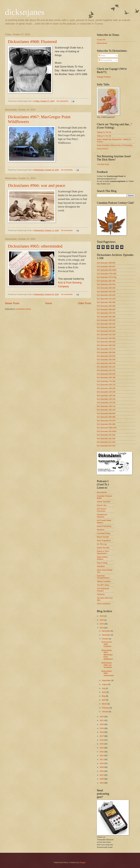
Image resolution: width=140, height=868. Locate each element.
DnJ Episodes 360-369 (106, 317)
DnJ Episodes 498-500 (106, 263)
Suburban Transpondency (103, 577)
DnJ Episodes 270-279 (106, 349)
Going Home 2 (103, 149)
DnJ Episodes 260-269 (106, 352)
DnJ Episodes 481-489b (107, 270)
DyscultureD (102, 492)
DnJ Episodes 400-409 (106, 302)
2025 (102, 620)
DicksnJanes (102, 43)
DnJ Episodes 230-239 (106, 363)
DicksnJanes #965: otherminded (35, 246)
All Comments (105, 60)
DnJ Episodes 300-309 (106, 338)
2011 (102, 759)
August (105, 684)
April (104, 700)
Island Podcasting (104, 526)
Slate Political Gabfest (102, 558)
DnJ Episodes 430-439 (106, 292)
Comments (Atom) (23, 309)
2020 (102, 724)
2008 (102, 771)
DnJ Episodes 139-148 (106, 396)
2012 (102, 756)
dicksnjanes (25, 12)
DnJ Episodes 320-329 (106, 331)
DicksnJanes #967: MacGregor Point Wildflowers (107, 655)
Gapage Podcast (104, 77)
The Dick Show (103, 164)
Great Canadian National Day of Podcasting (115, 145)
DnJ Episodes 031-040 (106, 435)
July (104, 688)
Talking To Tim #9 (104, 132)
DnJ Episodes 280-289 (106, 345)
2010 (102, 763)
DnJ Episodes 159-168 (106, 388)
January (105, 712)
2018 (102, 732)
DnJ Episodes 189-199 (106, 378)
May (104, 696)
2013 (102, 752)
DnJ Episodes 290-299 (106, 342)
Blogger (83, 862)
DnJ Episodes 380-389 (106, 309)
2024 (102, 624)
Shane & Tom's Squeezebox (103, 552)
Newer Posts (12, 303)
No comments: (63, 101)
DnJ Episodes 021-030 (106, 439)
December (106, 631)
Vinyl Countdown (104, 604)
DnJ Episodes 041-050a (107, 431)
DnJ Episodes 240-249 (106, 360)
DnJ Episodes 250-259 (106, 356)
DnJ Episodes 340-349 (106, 324)
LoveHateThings (104, 533)
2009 (102, 767)
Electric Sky (102, 505)
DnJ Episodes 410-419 (106, 299)
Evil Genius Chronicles (101, 510)
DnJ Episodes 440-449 (106, 288)
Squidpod (101, 566)
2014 (102, 748)
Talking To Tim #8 (104, 136)
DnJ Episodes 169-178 (106, 385)
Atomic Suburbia (104, 502)
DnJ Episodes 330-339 (106, 327)
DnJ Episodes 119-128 (106, 403)
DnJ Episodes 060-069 (106, 424)
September (107, 680)
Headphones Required (102, 516)
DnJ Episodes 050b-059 (107, 428)
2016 (102, 740)
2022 (102, 717)
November (106, 635)
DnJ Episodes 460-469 (106, 281)
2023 (102, 628)
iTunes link (101, 40)
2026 (102, 616)
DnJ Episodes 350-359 (106, 320)
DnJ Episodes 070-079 (106, 421)
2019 (102, 728)
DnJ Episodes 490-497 (106, 266)
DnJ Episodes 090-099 (106, 413)
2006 (102, 779)
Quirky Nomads (103, 548)
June (104, 692)
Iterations (101, 530)
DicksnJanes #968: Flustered (32, 41)
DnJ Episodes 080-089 (106, 417)
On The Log (102, 544)
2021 (102, 720)
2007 (102, 775)
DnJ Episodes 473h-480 (107, 274)
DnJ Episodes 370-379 (106, 313)
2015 (102, 744)
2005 (102, 783)
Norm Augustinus (104, 541)
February (106, 708)
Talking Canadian (104, 581)
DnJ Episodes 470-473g (107, 277)
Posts (102, 56)
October (105, 639)
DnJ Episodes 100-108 (106, 410)
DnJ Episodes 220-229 (106, 367)
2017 (102, 736)
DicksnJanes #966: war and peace (37, 185)
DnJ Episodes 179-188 (106, 381)
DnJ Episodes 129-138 (106, 399)
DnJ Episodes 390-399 (106, 306)
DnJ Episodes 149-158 (106, 392)
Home (49, 303)
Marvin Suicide (103, 537)
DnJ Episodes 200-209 (106, 374)
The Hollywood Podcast (103, 590)
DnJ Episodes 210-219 (106, 370)
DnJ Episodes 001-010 (106, 446)
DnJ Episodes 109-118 (106, 406)
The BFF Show (103, 585)
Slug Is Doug (102, 563)
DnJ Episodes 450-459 (106, 284)
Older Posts (85, 303)
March (105, 704)
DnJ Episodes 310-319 (106, 335)
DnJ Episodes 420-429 (106, 295)
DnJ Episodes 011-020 (106, 442)
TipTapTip (101, 594)
